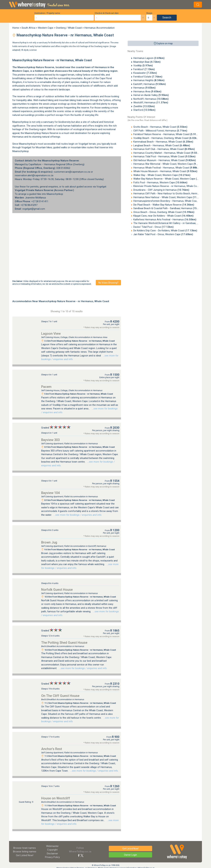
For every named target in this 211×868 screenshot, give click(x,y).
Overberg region (108, 71)
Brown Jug (49, 542)
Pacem (46, 387)
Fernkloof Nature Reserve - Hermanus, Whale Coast (167, 134)
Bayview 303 (50, 440)
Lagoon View (51, 334)
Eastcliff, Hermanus (150, 84)
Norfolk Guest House (57, 590)
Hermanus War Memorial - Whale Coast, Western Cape (169, 164)
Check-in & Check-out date (107, 13)
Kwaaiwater (145, 73)
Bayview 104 (50, 493)
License (33, 50)
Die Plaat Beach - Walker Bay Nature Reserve (164, 205)
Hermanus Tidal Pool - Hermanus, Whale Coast (164, 156)
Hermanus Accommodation (99, 28)
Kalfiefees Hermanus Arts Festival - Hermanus (165, 220)
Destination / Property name (47, 13)
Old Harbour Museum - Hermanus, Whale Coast (165, 160)
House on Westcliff (56, 798)
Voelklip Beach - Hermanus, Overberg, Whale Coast (166, 138)
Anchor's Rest (52, 749)
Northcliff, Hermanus (151, 99)
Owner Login (130, 855)
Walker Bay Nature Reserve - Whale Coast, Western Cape (171, 179)
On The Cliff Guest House (60, 696)
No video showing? (108, 283)
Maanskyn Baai (147, 62)
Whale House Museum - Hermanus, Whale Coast (165, 171)
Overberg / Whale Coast (69, 28)
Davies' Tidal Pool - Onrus (153, 227)
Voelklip (143, 65)
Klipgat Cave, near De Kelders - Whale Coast (163, 216)
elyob (26, 50)
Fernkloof (144, 69)
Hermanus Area (147, 91)
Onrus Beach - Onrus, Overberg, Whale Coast (164, 212)
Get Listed (25, 855)
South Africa (28, 28)
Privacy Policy (52, 857)
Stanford (144, 110)
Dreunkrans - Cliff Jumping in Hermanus (161, 190)
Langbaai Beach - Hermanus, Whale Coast (162, 145)
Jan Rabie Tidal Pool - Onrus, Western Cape (163, 234)
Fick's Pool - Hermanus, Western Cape (160, 182)
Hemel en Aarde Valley (151, 95)
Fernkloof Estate (148, 77)
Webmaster (52, 846)
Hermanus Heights (149, 80)
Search (167, 18)
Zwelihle (144, 106)
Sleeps (149, 13)
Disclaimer (52, 854)
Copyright (52, 850)
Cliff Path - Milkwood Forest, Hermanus (160, 131)
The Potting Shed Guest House (64, 643)
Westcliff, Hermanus (151, 103)
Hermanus (144, 88)
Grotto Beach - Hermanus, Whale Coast (160, 127)
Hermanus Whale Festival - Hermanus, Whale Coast (167, 168)
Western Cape (46, 28)
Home (16, 28)
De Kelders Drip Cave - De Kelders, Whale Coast (165, 231)
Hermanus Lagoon (149, 58)
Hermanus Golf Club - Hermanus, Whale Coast (164, 149)
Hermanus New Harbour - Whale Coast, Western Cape (169, 197)
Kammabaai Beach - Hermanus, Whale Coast (163, 142)
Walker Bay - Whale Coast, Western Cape (162, 175)
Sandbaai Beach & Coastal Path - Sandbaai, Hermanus (169, 208)
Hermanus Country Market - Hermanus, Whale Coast (167, 153)
